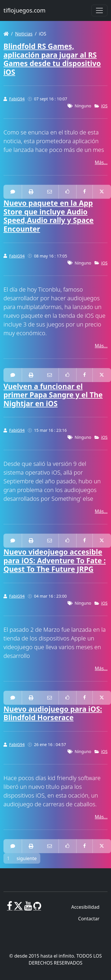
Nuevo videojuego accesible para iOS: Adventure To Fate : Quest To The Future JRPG (55, 560)
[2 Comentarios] (13, 541)
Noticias (24, 34)
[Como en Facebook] (68, 192)
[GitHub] (37, 908)
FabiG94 (17, 99)
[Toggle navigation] (99, 10)
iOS (104, 106)
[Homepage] (6, 34)
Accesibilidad (85, 907)
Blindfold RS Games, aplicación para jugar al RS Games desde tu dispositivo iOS (52, 59)
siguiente (27, 858)
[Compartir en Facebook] (84, 192)
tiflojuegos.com (24, 10)
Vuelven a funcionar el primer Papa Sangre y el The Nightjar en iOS (53, 395)
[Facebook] (10, 908)
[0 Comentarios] (13, 192)
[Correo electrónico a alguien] (50, 192)
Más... (101, 162)
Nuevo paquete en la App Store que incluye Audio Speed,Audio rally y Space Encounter (49, 216)
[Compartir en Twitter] (102, 192)
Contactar (89, 919)
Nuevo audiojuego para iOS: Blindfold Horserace (53, 713)
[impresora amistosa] (31, 192)
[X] (18, 908)
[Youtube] (28, 908)
